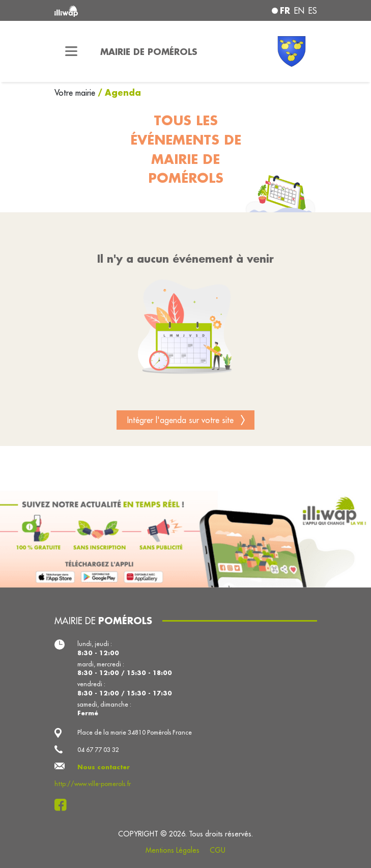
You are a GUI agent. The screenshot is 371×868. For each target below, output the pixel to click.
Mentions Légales (173, 850)
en (299, 11)
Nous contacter (104, 767)
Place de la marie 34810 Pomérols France (135, 732)
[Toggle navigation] (71, 51)
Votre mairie (76, 93)
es (313, 11)
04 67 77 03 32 (98, 750)
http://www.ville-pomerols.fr (93, 784)
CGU (218, 850)
